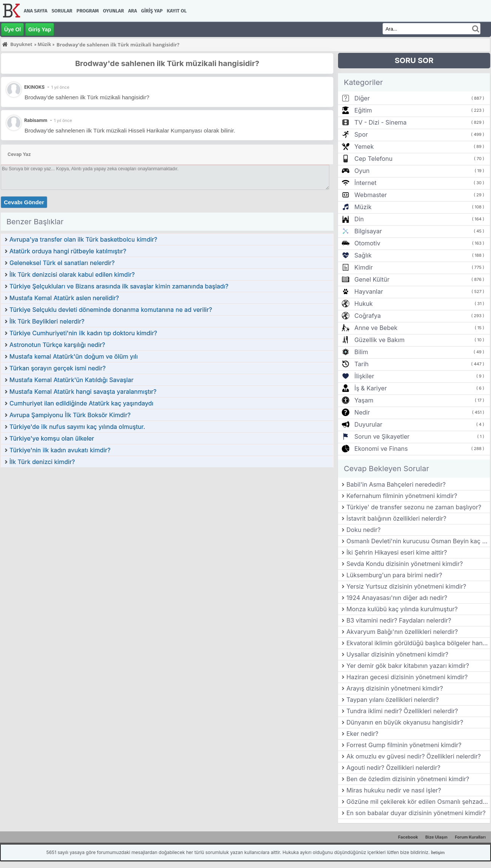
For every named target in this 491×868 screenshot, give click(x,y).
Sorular (62, 11)
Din (359, 219)
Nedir (362, 412)
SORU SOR (414, 60)
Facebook (408, 837)
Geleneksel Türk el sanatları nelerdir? (62, 263)
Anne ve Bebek (376, 328)
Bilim (361, 352)
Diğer (362, 98)
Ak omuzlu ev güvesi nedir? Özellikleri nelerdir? (414, 756)
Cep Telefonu (373, 159)
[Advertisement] (167, 525)
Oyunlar (114, 11)
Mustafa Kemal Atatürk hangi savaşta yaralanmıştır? (83, 392)
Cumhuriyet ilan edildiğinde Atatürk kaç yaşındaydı (81, 403)
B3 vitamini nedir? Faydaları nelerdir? (399, 620)
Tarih (361, 364)
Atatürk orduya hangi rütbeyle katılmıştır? (68, 251)
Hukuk (363, 304)
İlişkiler (364, 376)
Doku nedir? (364, 530)
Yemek (364, 146)
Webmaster (371, 195)
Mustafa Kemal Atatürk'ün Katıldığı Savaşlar (71, 380)
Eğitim (363, 110)
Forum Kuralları (470, 837)
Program (88, 11)
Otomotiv (367, 243)
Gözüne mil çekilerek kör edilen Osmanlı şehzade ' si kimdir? (418, 802)
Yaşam (364, 400)
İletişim (438, 853)
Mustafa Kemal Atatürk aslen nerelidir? (64, 298)
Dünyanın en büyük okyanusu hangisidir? (405, 722)
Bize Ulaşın (436, 837)
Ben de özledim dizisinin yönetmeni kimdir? (408, 779)
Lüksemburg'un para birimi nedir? (394, 575)
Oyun (362, 171)
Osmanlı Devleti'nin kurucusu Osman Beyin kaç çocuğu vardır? (418, 541)
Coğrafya (367, 316)
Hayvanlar (369, 291)
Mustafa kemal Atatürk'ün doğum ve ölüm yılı (74, 356)
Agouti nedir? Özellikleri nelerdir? (393, 768)
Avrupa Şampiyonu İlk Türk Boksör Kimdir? (70, 415)
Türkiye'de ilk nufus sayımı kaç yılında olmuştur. (77, 427)
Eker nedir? (362, 734)
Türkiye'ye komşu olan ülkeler (52, 438)
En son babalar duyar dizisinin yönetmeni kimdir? (416, 813)
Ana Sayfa (36, 11)
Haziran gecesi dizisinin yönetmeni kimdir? (407, 677)
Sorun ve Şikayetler (382, 436)
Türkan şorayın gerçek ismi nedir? (58, 368)
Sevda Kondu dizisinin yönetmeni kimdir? (405, 564)
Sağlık (363, 255)
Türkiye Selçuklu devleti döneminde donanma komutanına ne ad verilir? (111, 310)
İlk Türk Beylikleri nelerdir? (47, 321)
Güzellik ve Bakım (379, 340)
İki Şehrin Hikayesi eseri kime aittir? (397, 552)
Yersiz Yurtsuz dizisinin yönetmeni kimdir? (406, 586)
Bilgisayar (368, 231)
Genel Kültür (372, 279)
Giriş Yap (152, 11)
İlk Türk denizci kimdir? (42, 462)
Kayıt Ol (177, 11)
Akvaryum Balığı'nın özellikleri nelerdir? (402, 632)
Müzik (363, 207)
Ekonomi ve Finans (381, 449)
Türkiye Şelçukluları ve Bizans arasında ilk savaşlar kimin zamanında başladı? (119, 286)
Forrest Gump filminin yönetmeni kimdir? (404, 745)
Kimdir (364, 267)
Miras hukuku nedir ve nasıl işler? (394, 790)
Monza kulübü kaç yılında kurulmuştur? (402, 609)
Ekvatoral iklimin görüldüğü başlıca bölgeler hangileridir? (418, 643)
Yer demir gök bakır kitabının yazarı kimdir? (408, 666)
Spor (361, 134)
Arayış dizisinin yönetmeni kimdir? (395, 688)
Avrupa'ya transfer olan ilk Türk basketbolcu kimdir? (83, 239)
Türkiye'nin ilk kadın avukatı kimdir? (60, 450)
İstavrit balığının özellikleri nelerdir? (396, 518)
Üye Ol (12, 29)
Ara (132, 11)
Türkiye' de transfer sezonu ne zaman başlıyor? (414, 507)
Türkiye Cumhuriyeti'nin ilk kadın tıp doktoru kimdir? (83, 333)
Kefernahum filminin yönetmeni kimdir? (402, 496)
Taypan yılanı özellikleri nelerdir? (392, 700)
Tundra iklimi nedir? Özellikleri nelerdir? (402, 711)
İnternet (365, 183)
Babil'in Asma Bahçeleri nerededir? (396, 484)
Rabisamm (36, 120)
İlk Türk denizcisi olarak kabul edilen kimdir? (72, 274)
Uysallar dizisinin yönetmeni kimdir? (397, 654)
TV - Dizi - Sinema (380, 122)
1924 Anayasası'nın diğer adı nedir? (397, 598)
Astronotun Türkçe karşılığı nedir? (57, 345)
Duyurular (368, 424)
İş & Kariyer (371, 388)
